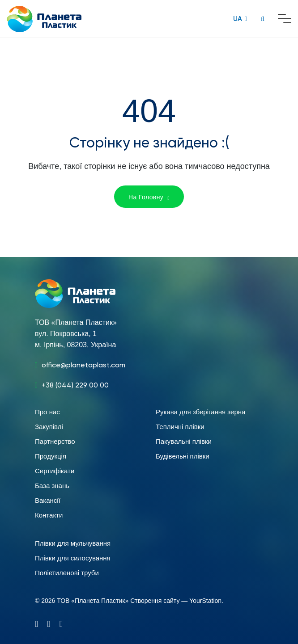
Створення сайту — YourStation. (177, 601)
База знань (52, 486)
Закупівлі (49, 427)
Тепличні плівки (180, 427)
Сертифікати (55, 471)
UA (238, 19)
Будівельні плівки (183, 456)
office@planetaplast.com (83, 365)
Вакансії (48, 500)
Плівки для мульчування (73, 543)
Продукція (51, 456)
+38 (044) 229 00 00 (75, 385)
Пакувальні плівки (184, 441)
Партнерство (55, 441)
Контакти (49, 515)
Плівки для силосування (73, 558)
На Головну (149, 197)
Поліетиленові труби (67, 573)
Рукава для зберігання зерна (200, 412)
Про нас (47, 412)
